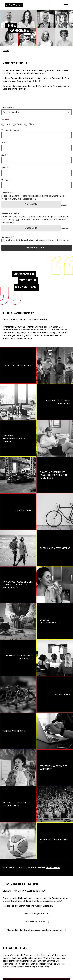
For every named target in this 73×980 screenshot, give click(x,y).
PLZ (4, 143)
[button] (5, 975)
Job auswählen (8, 108)
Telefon (5, 180)
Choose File (31, 204)
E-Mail (5, 168)
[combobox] (36, 112)
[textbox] (34, 112)
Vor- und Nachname (11, 130)
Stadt (5, 155)
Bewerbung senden (36, 248)
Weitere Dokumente (10, 213)
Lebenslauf (7, 193)
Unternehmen (53, 868)
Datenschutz (8, 237)
